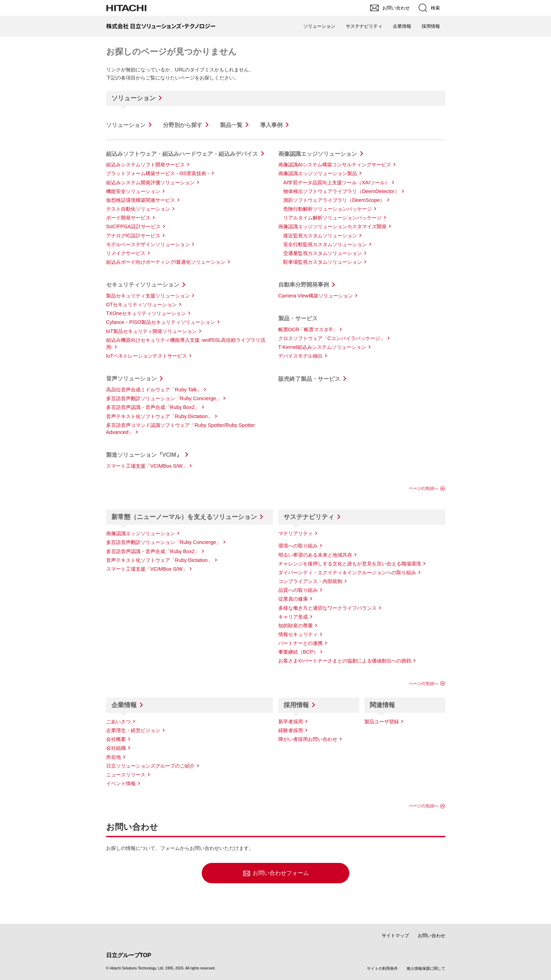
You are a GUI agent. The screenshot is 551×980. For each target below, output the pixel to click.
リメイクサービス (126, 253)
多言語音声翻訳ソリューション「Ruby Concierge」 (164, 398)
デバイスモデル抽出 (300, 356)
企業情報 (124, 705)
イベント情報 (121, 783)
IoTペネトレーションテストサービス (147, 356)
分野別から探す (183, 125)
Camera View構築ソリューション (316, 296)
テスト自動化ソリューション (138, 209)
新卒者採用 (291, 722)
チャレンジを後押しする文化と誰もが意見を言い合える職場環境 (350, 564)
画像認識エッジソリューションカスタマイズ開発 (332, 226)
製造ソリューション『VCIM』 (144, 455)
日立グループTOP (129, 955)
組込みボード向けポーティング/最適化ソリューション (166, 262)
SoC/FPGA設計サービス (133, 226)
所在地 (114, 757)
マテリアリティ (296, 533)
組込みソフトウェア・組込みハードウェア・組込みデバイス (182, 154)
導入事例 (271, 125)
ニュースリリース (126, 775)
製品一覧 (231, 125)
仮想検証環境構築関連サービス (141, 200)
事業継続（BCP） (298, 652)
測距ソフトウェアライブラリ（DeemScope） (334, 200)
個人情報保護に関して (426, 968)
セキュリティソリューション (143, 285)
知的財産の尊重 (296, 626)
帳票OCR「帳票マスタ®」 (308, 329)
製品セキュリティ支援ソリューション (148, 296)
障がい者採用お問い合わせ (308, 739)
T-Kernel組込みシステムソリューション (322, 347)
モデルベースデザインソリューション (148, 244)
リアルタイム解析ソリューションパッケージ (332, 218)
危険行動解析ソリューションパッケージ (328, 209)
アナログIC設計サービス (133, 236)
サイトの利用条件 (382, 968)
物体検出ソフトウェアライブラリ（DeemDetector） (341, 191)
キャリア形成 (293, 617)
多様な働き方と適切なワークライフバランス (328, 608)
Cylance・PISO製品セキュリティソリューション (161, 322)
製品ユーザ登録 (382, 722)
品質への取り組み (298, 590)
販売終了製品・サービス (309, 379)
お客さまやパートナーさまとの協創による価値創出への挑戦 (345, 661)
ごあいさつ (118, 722)
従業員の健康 (293, 599)
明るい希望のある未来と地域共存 (315, 555)
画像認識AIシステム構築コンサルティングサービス (335, 165)
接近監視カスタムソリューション (320, 236)
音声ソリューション (131, 379)
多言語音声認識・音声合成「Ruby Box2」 (153, 407)
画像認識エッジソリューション (318, 154)
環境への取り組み (298, 546)
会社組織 (116, 748)
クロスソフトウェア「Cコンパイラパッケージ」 (332, 338)
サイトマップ (395, 936)
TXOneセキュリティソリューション (146, 313)
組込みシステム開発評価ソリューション (150, 182)
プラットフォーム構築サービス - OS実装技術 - (158, 173)
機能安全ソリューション (133, 191)
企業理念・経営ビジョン (133, 730)
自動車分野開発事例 (304, 285)
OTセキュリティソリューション (142, 305)
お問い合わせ (432, 936)
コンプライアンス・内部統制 (310, 581)
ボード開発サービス (128, 218)
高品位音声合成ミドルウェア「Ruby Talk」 (154, 390)
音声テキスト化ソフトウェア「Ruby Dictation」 (160, 416)
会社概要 (116, 739)
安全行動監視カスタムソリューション (325, 244)
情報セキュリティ (298, 634)
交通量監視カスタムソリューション (323, 253)
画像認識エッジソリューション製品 (318, 173)
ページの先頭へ (423, 488)
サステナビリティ (309, 517)
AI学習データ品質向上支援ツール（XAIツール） (336, 182)
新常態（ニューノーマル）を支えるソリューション (184, 517)
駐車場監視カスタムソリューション (323, 262)
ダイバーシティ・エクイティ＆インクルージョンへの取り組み (347, 572)
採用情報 (296, 705)
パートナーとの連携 (300, 643)
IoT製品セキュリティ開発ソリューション (152, 331)
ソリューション (134, 98)
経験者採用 (291, 730)
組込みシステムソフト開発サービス (145, 165)
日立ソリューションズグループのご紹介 (150, 766)
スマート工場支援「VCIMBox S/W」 (147, 466)
